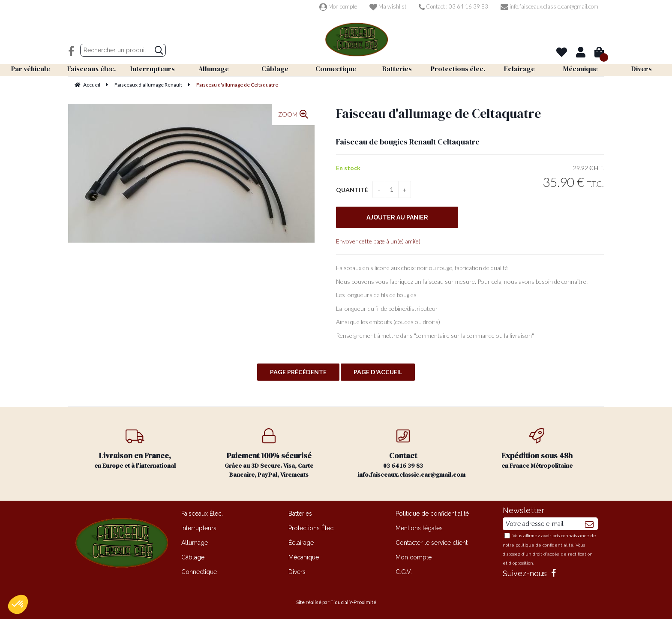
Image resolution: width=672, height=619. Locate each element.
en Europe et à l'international (135, 449)
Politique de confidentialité (432, 514)
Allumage (195, 543)
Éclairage (301, 543)
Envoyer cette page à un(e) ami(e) (378, 241)
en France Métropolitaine (537, 449)
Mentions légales (419, 528)
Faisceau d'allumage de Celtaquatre (438, 113)
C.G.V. (404, 572)
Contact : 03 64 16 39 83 (453, 6)
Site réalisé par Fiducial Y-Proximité (336, 602)
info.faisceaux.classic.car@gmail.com (549, 6)
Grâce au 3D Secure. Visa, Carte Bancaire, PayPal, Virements (269, 454)
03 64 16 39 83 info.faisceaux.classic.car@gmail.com (411, 454)
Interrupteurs (199, 528)
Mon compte (338, 6)
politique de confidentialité (544, 545)
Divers (297, 572)
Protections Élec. (312, 528)
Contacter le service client (432, 543)
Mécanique (304, 557)
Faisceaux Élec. (202, 514)
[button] (18, 604)
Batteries (300, 514)
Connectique (199, 572)
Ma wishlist (388, 6)
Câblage (193, 557)
